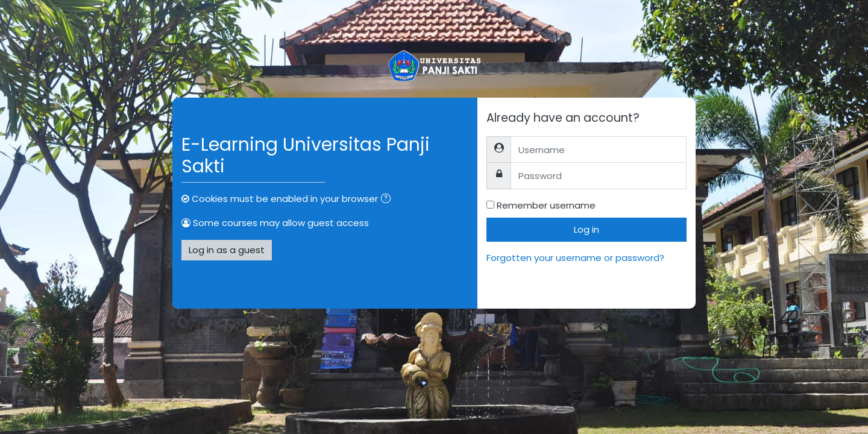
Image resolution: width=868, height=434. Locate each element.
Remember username (546, 205)
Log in (587, 229)
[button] (388, 200)
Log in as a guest (227, 250)
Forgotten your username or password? (575, 258)
